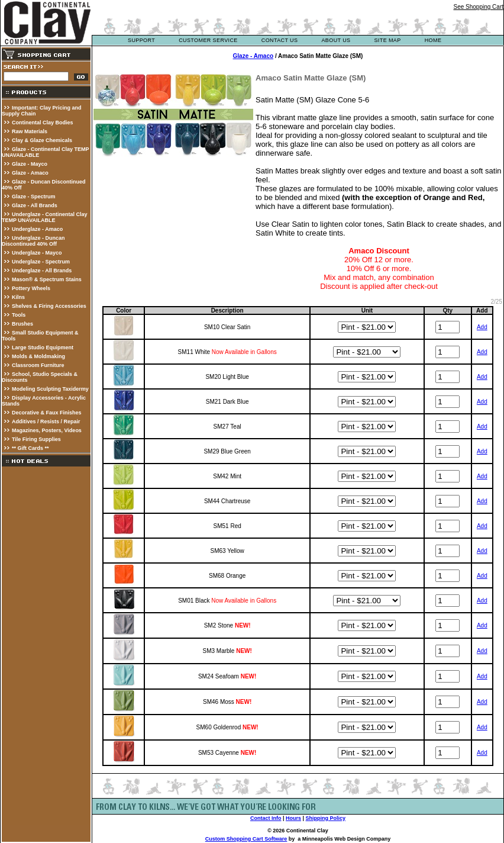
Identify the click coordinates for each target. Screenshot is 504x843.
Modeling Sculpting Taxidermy (50, 389)
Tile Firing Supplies (36, 439)
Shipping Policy (326, 818)
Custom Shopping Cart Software (246, 839)
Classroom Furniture (38, 365)
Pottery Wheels (31, 288)
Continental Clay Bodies (43, 123)
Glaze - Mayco (30, 164)
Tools (19, 315)
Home (433, 40)
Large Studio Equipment (43, 348)
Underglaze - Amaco (37, 229)
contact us (280, 40)
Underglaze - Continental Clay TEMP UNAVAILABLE (45, 217)
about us (336, 40)
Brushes (22, 324)
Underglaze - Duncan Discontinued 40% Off (33, 241)
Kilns (18, 297)
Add (482, 327)
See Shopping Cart (478, 7)
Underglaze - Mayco (37, 253)
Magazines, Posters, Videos (47, 430)
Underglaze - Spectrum (41, 262)
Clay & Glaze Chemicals (42, 140)
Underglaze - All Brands (42, 271)
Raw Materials (30, 131)
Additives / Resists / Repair (46, 421)
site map (387, 40)
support (141, 40)
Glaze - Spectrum (34, 197)
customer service (208, 40)
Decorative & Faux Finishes (47, 413)
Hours (293, 818)
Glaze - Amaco (30, 173)
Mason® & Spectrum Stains (47, 279)
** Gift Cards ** (30, 448)
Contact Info (266, 818)
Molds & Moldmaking (38, 356)
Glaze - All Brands (35, 205)
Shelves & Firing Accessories (49, 306)
